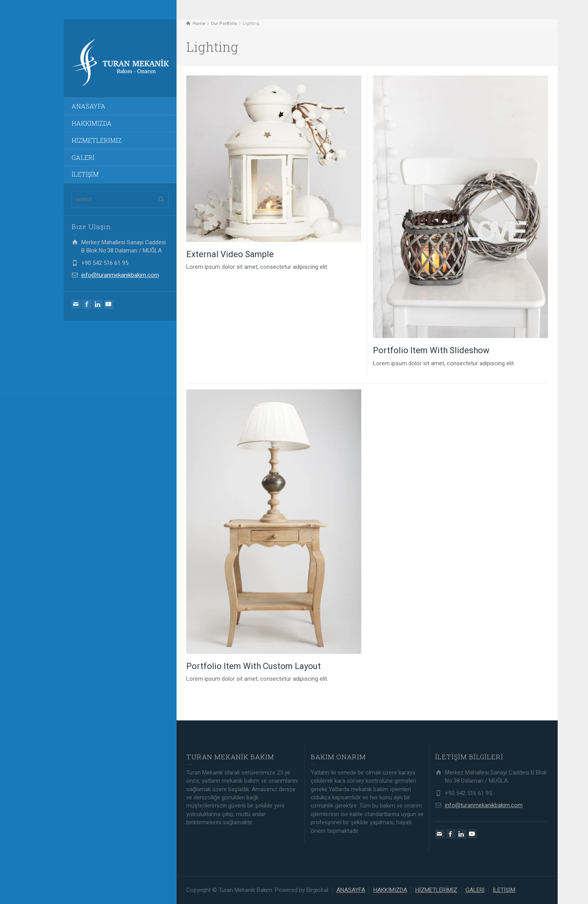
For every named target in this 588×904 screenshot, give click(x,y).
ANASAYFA (88, 106)
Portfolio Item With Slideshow (431, 350)
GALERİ (83, 157)
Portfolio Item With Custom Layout (254, 666)
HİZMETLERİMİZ (97, 140)
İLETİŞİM (85, 174)
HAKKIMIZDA (92, 123)
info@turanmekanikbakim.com (120, 275)
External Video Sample (230, 254)
